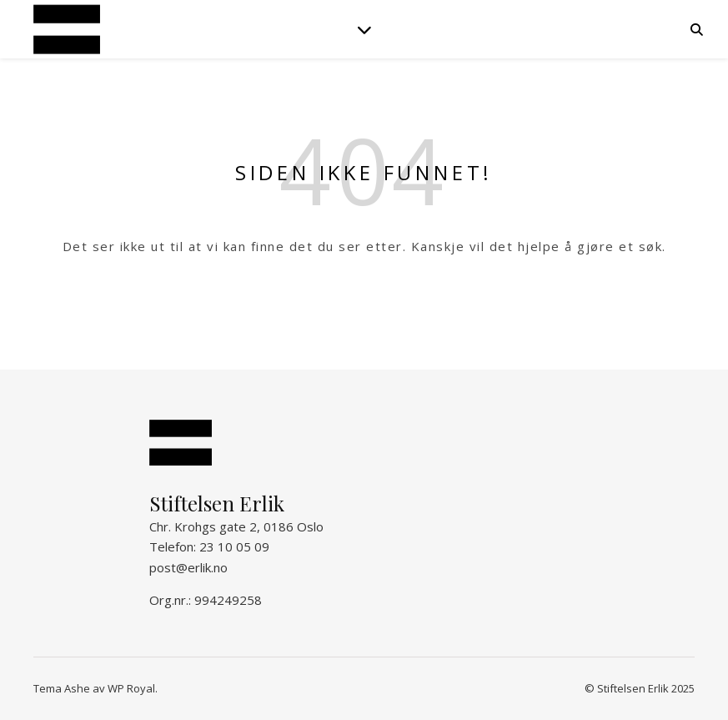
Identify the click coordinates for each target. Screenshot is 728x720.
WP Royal (131, 688)
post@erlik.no (188, 567)
